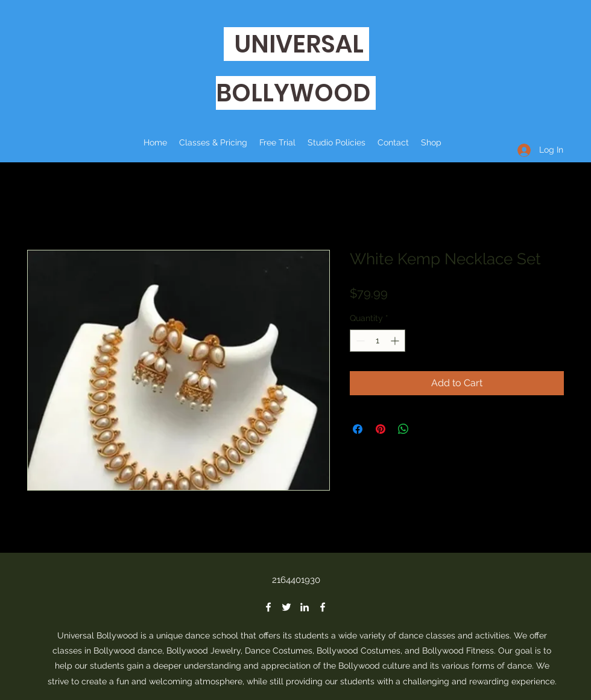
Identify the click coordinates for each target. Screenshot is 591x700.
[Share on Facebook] (358, 429)
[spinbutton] (378, 341)
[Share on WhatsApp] (403, 429)
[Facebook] (268, 607)
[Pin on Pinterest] (381, 429)
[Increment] (396, 341)
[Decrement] (359, 341)
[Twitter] (286, 607)
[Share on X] (426, 429)
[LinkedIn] (305, 607)
